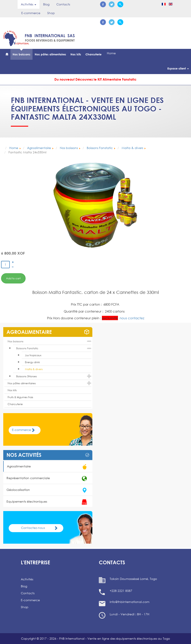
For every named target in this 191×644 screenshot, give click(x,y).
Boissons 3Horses (27, 376)
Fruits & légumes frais (20, 397)
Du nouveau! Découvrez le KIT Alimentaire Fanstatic (95, 79)
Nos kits (76, 54)
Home (111, 53)
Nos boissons (21, 54)
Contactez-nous (41, 528)
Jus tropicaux (33, 355)
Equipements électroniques (48, 502)
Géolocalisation (48, 490)
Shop (51, 13)
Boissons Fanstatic (27, 348)
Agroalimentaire (48, 467)
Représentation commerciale (48, 479)
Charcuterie (93, 54)
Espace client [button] (178, 68)
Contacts (63, 4)
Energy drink (32, 362)
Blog (46, 4)
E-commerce (31, 13)
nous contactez (132, 318)
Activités (27, 579)
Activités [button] (29, 4)
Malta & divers (34, 369)
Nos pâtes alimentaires (50, 54)
